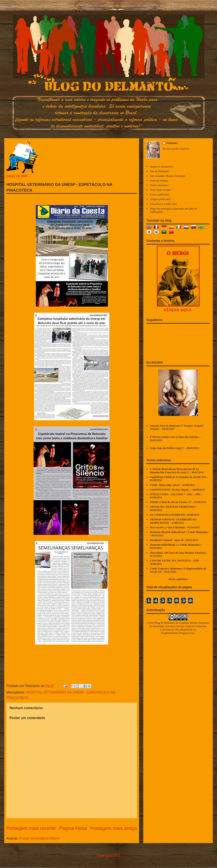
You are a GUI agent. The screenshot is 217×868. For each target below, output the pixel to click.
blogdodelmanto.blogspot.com (178, 633)
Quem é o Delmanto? (161, 167)
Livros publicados (160, 194)
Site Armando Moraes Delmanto (168, 176)
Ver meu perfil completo (176, 149)
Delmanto (172, 143)
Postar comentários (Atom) (39, 838)
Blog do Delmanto (165, 623)
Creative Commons (196, 626)
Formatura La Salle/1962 (163, 204)
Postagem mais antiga (114, 828)
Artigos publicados (160, 199)
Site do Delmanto (159, 171)
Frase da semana (159, 180)
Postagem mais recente (31, 828)
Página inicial (73, 828)
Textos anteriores (159, 185)
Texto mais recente (160, 190)
